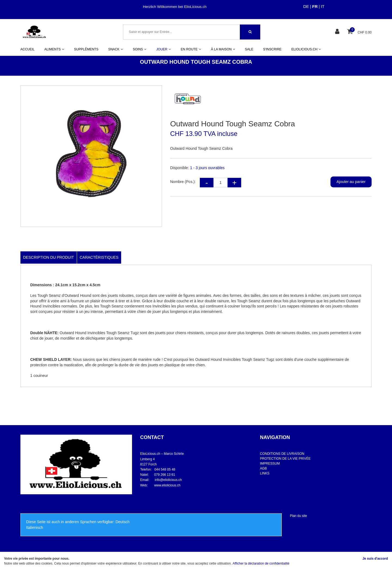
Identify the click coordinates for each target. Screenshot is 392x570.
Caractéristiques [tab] (99, 257)
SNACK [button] (115, 49)
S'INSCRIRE (272, 49)
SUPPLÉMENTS (86, 49)
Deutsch (122, 522)
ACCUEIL (27, 49)
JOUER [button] (164, 49)
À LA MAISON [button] (223, 49)
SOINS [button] (140, 49)
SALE (249, 49)
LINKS (265, 473)
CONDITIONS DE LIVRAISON (282, 454)
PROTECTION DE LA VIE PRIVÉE (285, 459)
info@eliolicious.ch (168, 480)
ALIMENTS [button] (54, 49)
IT (323, 6)
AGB (263, 468)
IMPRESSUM (270, 464)
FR (315, 6)
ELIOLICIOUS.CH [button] (306, 49)
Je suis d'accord (375, 559)
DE (306, 6)
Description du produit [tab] (49, 257)
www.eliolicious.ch (167, 485)
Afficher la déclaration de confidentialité (261, 563)
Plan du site (298, 516)
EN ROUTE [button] (191, 49)
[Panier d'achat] (350, 32)
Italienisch (35, 528)
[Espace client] (338, 32)
